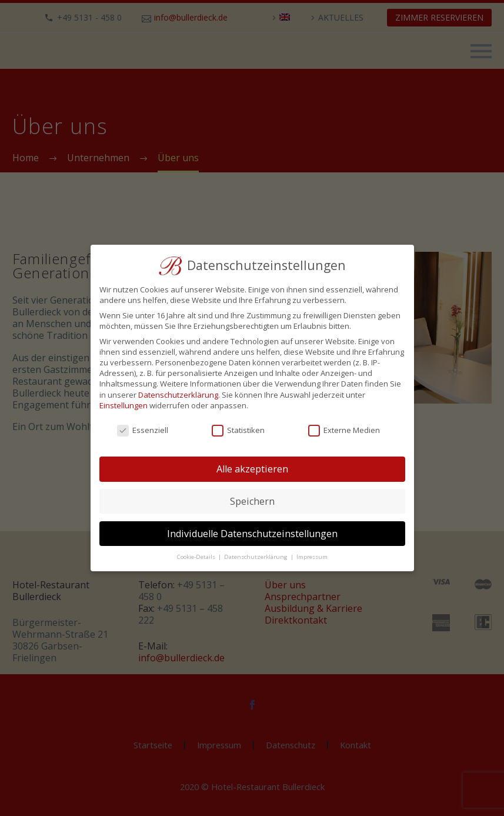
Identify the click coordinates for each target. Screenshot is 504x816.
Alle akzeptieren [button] (252, 469)
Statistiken (238, 430)
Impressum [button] (312, 557)
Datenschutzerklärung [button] (257, 557)
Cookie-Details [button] (197, 557)
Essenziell (143, 430)
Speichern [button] (252, 501)
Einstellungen (124, 405)
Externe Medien (344, 430)
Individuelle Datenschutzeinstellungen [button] (252, 534)
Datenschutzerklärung (178, 395)
